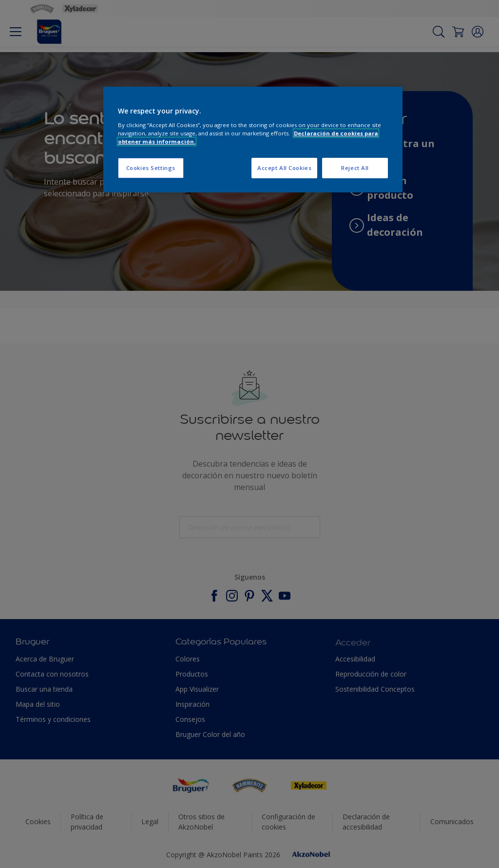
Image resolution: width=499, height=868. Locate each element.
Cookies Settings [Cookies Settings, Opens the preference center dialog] (151, 168)
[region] (253, 140)
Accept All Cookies (284, 168)
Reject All (355, 168)
